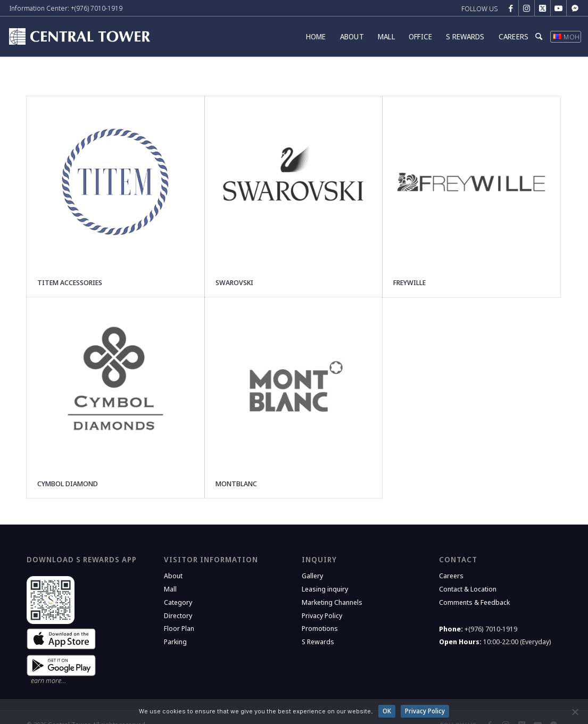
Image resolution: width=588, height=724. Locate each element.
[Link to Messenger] (575, 8)
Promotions (320, 628)
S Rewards (318, 642)
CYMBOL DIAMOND (68, 484)
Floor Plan (179, 628)
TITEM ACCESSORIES (70, 282)
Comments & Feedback (474, 602)
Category (178, 602)
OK (387, 711)
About (173, 576)
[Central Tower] (82, 36)
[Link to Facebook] (511, 8)
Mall (170, 589)
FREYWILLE (409, 282)
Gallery (312, 576)
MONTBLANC (236, 484)
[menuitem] (316, 36)
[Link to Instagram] (527, 8)
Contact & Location (468, 589)
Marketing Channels (332, 602)
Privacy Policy (322, 615)
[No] (575, 712)
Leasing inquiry (325, 589)
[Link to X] (543, 8)
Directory (178, 615)
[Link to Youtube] (558, 8)
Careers (451, 576)
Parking (175, 642)
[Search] (539, 36)
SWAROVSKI (234, 282)
